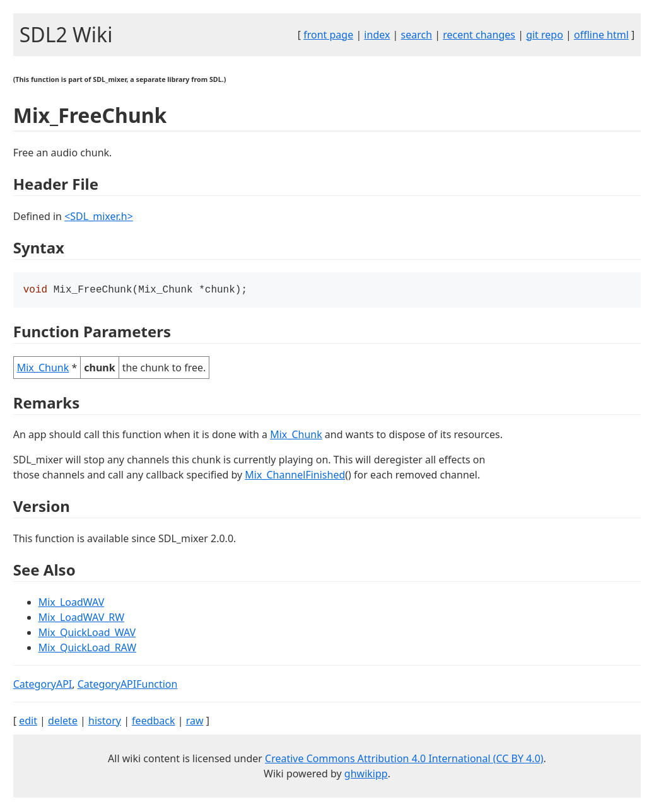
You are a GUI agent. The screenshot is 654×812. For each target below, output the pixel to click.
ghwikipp (366, 775)
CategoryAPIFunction (128, 685)
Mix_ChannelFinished (295, 476)
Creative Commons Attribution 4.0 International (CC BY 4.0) (404, 760)
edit (28, 722)
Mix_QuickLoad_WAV (87, 634)
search (417, 35)
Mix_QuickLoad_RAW (87, 649)
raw (195, 722)
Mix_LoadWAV (72, 603)
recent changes (479, 35)
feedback (153, 722)
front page (328, 35)
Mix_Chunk (43, 369)
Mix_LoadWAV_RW (81, 618)
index (377, 35)
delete (63, 722)
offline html (601, 35)
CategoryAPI (43, 685)
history (105, 722)
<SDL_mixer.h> (99, 216)
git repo (545, 35)
